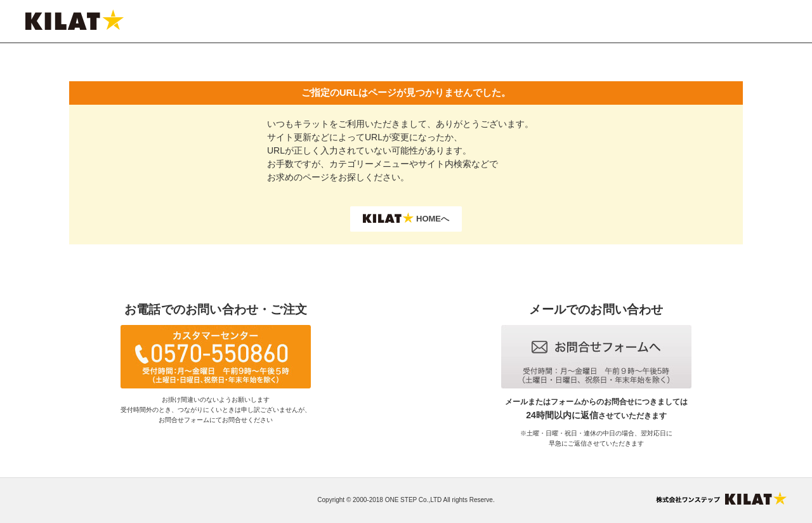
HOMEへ (406, 218)
